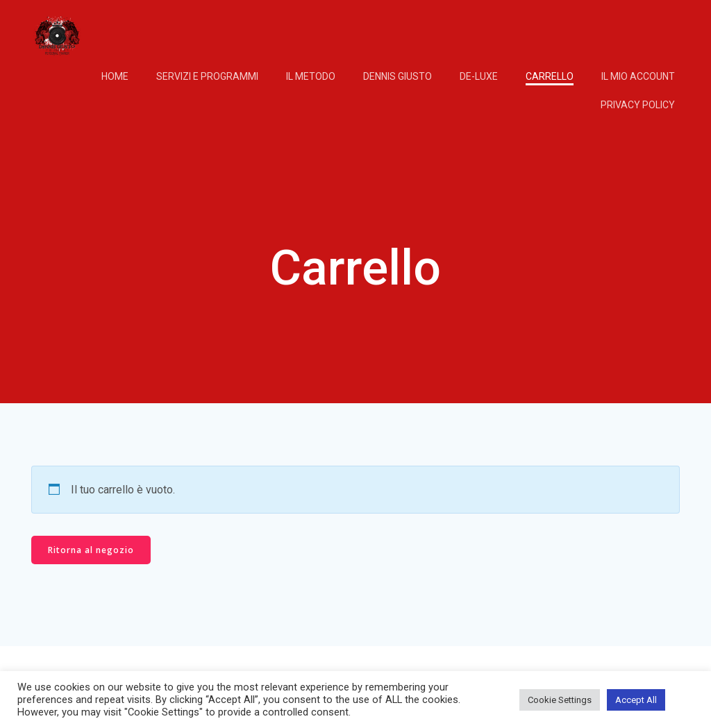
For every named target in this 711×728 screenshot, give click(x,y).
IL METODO (311, 76)
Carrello (550, 76)
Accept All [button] (636, 700)
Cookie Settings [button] (560, 700)
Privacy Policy (638, 105)
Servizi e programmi (207, 76)
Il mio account (638, 76)
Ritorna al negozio (91, 550)
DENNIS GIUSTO (398, 76)
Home (115, 76)
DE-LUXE (479, 76)
